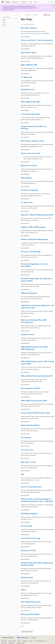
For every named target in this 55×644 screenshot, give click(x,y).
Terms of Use (4, 643)
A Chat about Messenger (30, 114)
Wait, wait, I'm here (28, 462)
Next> (22, 626)
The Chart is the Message (31, 252)
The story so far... (27, 450)
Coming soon (26, 437)
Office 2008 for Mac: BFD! (31, 102)
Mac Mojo (35, 15)
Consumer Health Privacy (41, 641)
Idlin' (23, 474)
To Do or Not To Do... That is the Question (37, 40)
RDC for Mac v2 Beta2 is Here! (32, 141)
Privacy (31, 641)
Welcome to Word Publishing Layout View (37, 215)
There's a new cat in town (31, 153)
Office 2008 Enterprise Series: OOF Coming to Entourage (37, 362)
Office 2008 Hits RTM (29, 65)
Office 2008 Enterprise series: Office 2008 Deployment (35, 348)
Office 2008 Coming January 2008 (34, 401)
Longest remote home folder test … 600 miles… (35, 127)
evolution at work (28, 334)
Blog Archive (28, 15)
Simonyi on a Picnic (28, 550)
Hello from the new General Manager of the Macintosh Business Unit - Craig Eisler (37, 500)
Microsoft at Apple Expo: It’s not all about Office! (34, 265)
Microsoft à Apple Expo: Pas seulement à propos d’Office (36, 280)
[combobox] (10, 17)
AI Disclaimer (4, 641)
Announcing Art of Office (31, 388)
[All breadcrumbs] (22, 15)
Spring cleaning (27, 577)
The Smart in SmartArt (30, 190)
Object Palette (26, 178)
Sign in (52, 2)
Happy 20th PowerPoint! (30, 425)
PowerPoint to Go (28, 89)
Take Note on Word (28, 52)
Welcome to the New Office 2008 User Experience (34, 321)
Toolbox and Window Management (34, 239)
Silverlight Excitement (29, 513)
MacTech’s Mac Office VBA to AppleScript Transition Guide (37, 564)
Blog (19, 641)
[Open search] (48, 2)
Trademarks (11, 643)
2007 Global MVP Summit (31, 602)
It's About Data (27, 77)
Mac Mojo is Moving (29, 28)
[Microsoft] (3, 2)
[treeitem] (10, 20)
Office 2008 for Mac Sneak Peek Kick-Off (36, 376)
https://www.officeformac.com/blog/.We (31, 33)
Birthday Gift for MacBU (30, 614)
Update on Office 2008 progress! (33, 227)
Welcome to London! (29, 165)
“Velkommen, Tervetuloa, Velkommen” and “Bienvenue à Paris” (37, 306)
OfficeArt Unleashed (29, 293)
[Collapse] (18, 14)
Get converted (26, 526)
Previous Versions (12, 641)
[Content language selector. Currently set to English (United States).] (8, 638)
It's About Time (27, 202)
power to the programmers (31, 487)
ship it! (23, 590)
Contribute (25, 641)
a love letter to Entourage (31, 538)
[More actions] (53, 15)
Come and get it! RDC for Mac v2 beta (35, 413)
